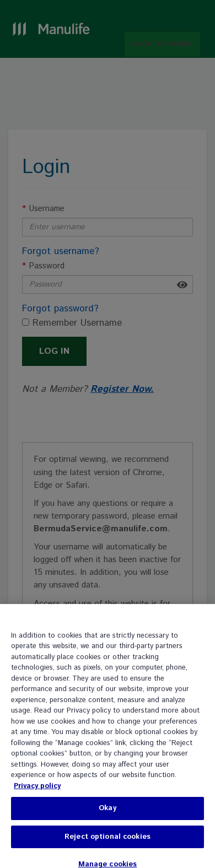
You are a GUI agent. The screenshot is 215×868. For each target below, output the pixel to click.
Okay (108, 813)
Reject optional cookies (108, 842)
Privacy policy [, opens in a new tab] (37, 791)
